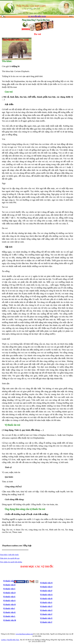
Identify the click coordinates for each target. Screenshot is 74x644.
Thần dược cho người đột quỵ (10, 558)
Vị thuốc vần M (10, 620)
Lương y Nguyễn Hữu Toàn (10, 640)
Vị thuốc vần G (9, 601)
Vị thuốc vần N (46, 583)
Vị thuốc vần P (46, 591)
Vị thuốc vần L (9, 616)
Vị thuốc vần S (46, 603)
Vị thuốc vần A (9, 581)
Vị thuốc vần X (46, 618)
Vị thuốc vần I (9, 608)
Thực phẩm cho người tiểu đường (11, 562)
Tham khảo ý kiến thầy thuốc (9, 555)
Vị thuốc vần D (9, 593)
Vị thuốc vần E (9, 597)
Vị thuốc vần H (9, 605)
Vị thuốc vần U (46, 610)
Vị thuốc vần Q (46, 595)
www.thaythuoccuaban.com (24, 634)
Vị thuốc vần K (9, 612)
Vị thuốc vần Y (46, 622)
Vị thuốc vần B (9, 585)
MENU (71, 16)
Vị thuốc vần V (46, 614)
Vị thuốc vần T (46, 606)
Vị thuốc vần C (9, 589)
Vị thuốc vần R (46, 599)
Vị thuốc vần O (46, 587)
